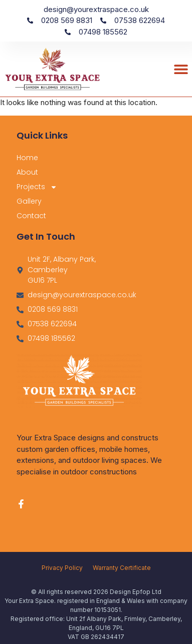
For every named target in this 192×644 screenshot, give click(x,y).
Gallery (29, 201)
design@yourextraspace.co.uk (96, 9)
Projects (37, 187)
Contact (31, 216)
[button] (181, 69)
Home (27, 158)
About (27, 172)
